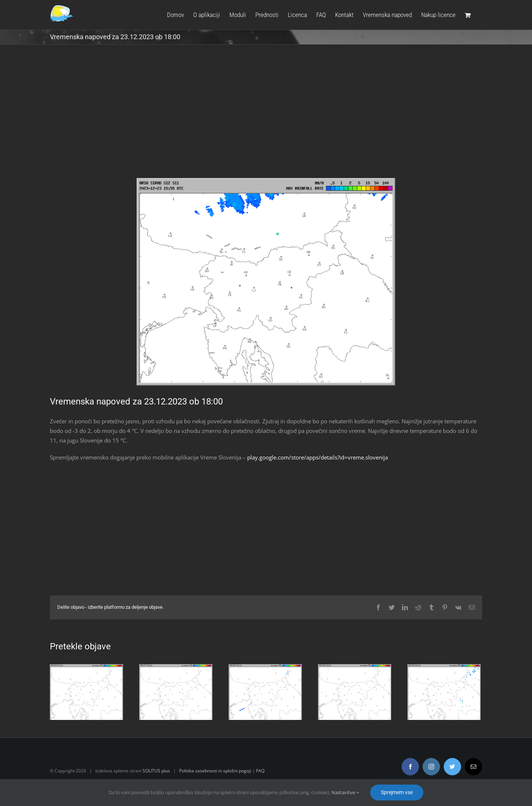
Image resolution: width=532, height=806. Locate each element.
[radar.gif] (265, 282)
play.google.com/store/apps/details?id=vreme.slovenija (316, 457)
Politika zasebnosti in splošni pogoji (214, 771)
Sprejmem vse (397, 792)
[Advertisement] (265, 117)
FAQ (259, 771)
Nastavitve (345, 792)
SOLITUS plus (155, 771)
